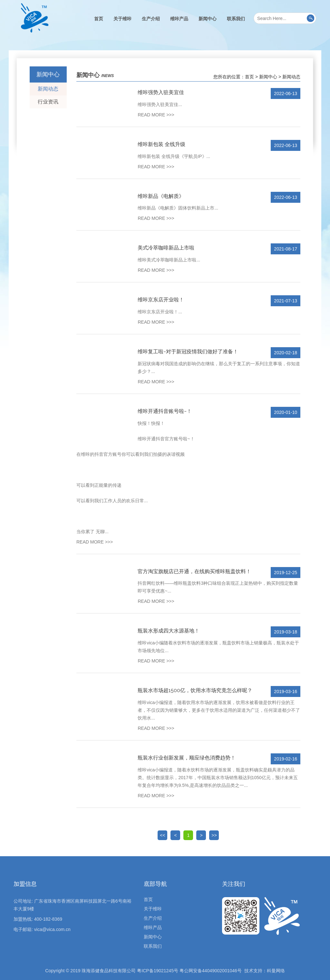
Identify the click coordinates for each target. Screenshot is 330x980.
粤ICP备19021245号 (158, 971)
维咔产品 (179, 19)
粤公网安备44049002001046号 (211, 971)
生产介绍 (151, 19)
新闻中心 (208, 19)
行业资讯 (48, 102)
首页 (99, 19)
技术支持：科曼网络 (265, 971)
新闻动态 (48, 89)
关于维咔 (122, 19)
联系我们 (236, 19)
